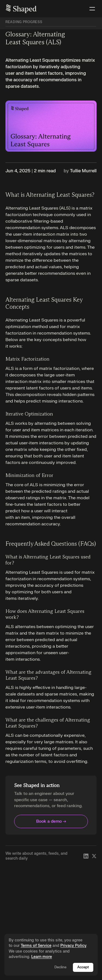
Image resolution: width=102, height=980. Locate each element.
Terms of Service (36, 946)
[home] (21, 9)
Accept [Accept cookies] (83, 967)
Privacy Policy (73, 946)
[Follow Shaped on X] (94, 856)
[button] (91, 9)
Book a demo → (51, 821)
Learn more (42, 957)
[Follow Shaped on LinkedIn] (86, 856)
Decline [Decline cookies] (60, 967)
